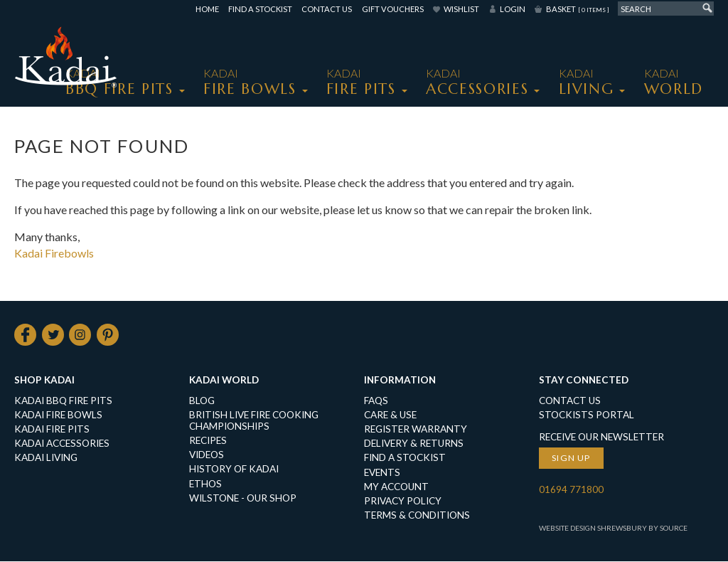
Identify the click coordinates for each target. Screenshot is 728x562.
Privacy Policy (403, 502)
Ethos (205, 484)
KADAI (119, 82)
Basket (577, 9)
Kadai (674, 82)
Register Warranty (416, 430)
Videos (207, 455)
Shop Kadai (44, 381)
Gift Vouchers (393, 9)
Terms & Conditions (417, 516)
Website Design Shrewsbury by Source (613, 529)
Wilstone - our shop (243, 499)
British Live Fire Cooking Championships (254, 421)
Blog (202, 401)
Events (382, 473)
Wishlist (461, 9)
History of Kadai (234, 470)
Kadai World (224, 381)
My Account (396, 487)
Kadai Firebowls (54, 253)
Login (513, 9)
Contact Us (327, 9)
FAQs (376, 401)
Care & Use (390, 415)
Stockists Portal (587, 415)
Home (207, 9)
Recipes (208, 441)
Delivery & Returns (414, 444)
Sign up (571, 458)
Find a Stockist (260, 9)
